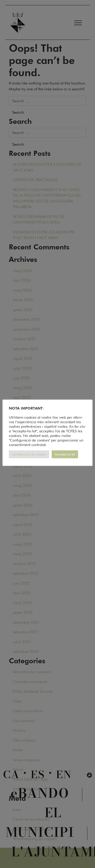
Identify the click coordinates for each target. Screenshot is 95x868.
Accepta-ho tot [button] (65, 454)
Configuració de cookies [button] (29, 454)
